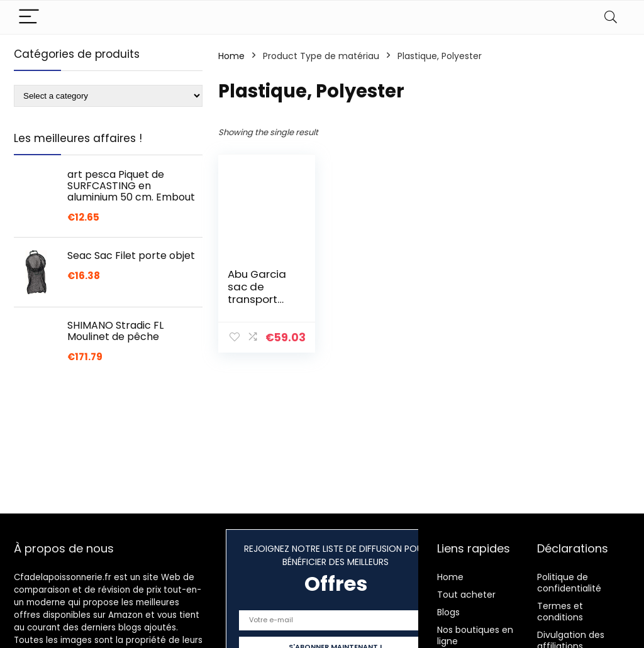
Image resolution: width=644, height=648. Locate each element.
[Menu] (29, 17)
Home (231, 56)
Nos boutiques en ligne (475, 635)
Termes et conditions (560, 612)
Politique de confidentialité (569, 583)
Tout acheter (466, 595)
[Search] (611, 17)
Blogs (448, 612)
